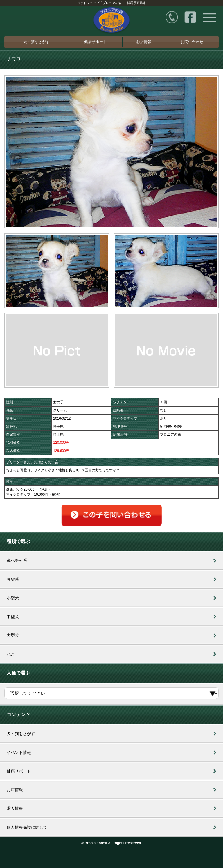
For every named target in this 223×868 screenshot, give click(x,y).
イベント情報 (19, 752)
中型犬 (13, 617)
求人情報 (15, 808)
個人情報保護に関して (27, 827)
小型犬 (13, 598)
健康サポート (96, 42)
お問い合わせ (192, 42)
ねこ (11, 654)
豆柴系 (13, 579)
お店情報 (144, 42)
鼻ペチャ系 (17, 560)
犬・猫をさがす (36, 42)
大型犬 (13, 635)
